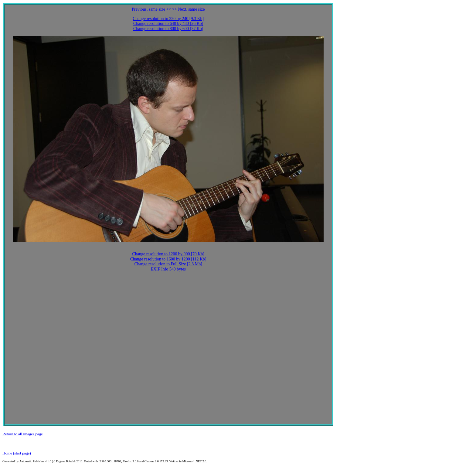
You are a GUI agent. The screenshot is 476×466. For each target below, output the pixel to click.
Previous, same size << (151, 9)
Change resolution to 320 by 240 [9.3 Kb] (168, 19)
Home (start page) (17, 453)
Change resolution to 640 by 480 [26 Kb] (168, 24)
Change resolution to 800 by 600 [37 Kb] (168, 29)
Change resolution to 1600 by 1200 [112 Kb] (168, 259)
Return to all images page (23, 434)
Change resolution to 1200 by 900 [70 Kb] (168, 254)
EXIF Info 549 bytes (168, 269)
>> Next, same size (189, 9)
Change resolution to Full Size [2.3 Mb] (168, 264)
